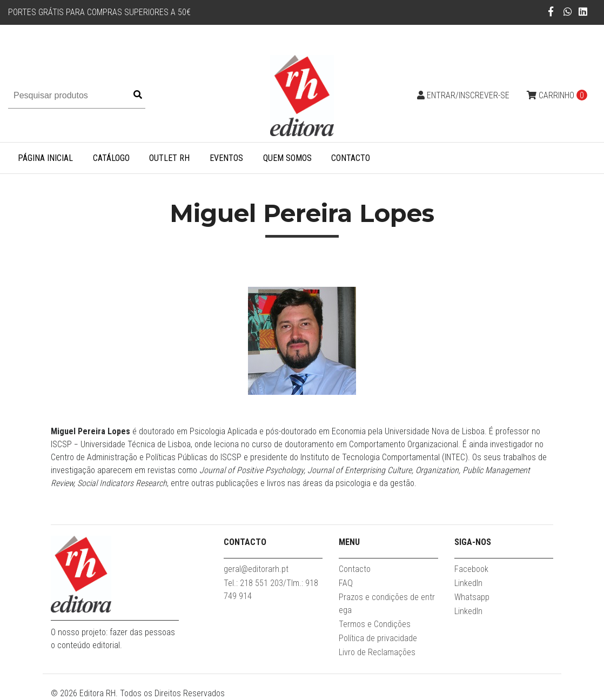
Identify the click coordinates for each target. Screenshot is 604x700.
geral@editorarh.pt (256, 569)
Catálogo (111, 158)
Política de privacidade (378, 638)
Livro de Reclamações (377, 652)
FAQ (346, 583)
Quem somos (287, 158)
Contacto (351, 158)
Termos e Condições (375, 624)
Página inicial (45, 158)
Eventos (226, 158)
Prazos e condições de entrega (387, 604)
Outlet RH (169, 158)
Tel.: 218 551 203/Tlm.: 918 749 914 (271, 590)
